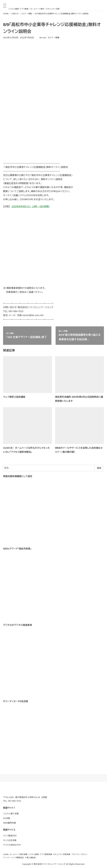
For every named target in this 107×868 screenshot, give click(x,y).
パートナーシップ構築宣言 (13, 858)
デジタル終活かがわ (12, 845)
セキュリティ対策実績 (62, 854)
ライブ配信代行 (10, 836)
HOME (6, 854)
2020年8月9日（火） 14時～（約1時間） (31, 207)
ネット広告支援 (10, 840)
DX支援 (6, 818)
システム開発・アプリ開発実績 (40, 854)
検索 (99, 468)
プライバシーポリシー (80, 854)
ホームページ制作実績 (19, 854)
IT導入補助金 (30, 858)
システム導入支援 (11, 814)
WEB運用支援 (9, 823)
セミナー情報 (54, 38)
